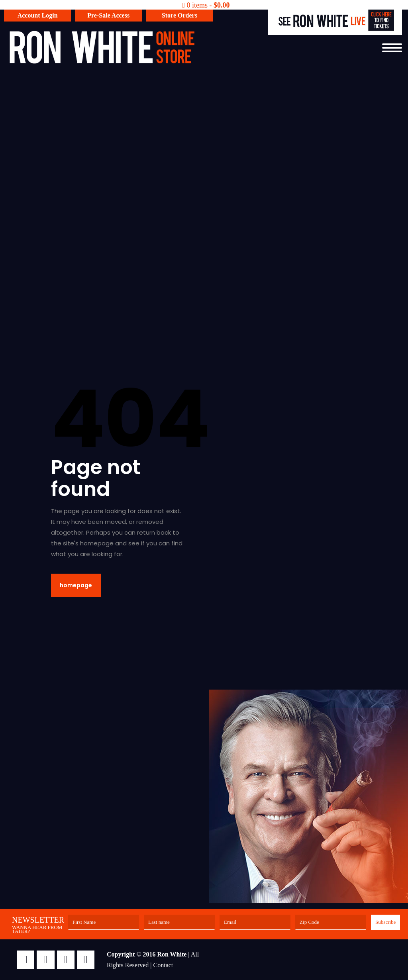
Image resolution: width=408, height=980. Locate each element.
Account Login (38, 15)
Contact (163, 965)
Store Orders (179, 15)
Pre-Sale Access (108, 15)
